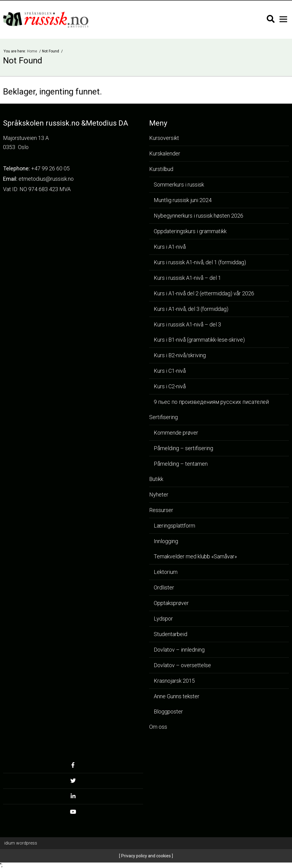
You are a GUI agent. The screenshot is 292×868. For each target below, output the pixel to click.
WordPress (21, 843)
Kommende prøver (176, 433)
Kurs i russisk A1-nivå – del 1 (187, 278)
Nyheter (159, 494)
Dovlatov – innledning (179, 650)
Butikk (156, 479)
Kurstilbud (161, 169)
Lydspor (163, 619)
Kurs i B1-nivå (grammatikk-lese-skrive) (199, 340)
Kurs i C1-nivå (170, 371)
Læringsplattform (174, 526)
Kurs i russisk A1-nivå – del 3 (187, 324)
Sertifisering (164, 417)
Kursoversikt (164, 138)
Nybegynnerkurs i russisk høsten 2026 (199, 216)
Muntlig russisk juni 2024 (183, 200)
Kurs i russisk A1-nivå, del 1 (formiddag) (200, 262)
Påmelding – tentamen (181, 464)
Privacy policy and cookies (146, 856)
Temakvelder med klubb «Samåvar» (195, 556)
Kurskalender (165, 153)
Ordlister (164, 587)
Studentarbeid (171, 634)
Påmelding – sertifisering (183, 448)
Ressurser (161, 510)
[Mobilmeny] (283, 19)
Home (33, 51)
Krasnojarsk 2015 (174, 681)
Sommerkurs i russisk (179, 185)
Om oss (158, 727)
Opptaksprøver (171, 603)
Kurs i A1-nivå (170, 247)
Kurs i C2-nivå (170, 386)
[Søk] (271, 19)
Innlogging (166, 541)
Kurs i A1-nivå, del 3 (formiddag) (191, 309)
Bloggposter (168, 711)
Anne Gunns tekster (177, 696)
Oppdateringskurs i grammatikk (190, 231)
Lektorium (166, 572)
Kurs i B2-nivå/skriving (180, 355)
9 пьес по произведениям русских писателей (211, 402)
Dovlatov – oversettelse (182, 665)
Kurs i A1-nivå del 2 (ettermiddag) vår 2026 (204, 293)
